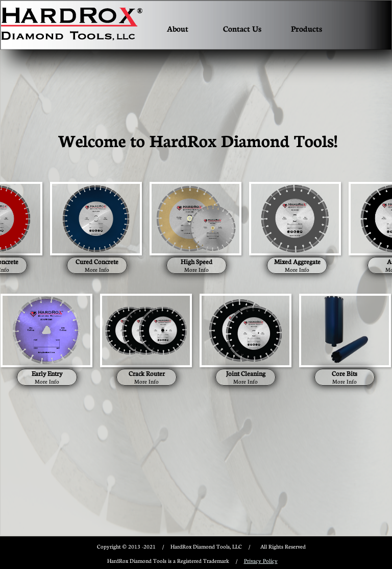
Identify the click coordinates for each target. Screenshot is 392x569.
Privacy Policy (261, 561)
